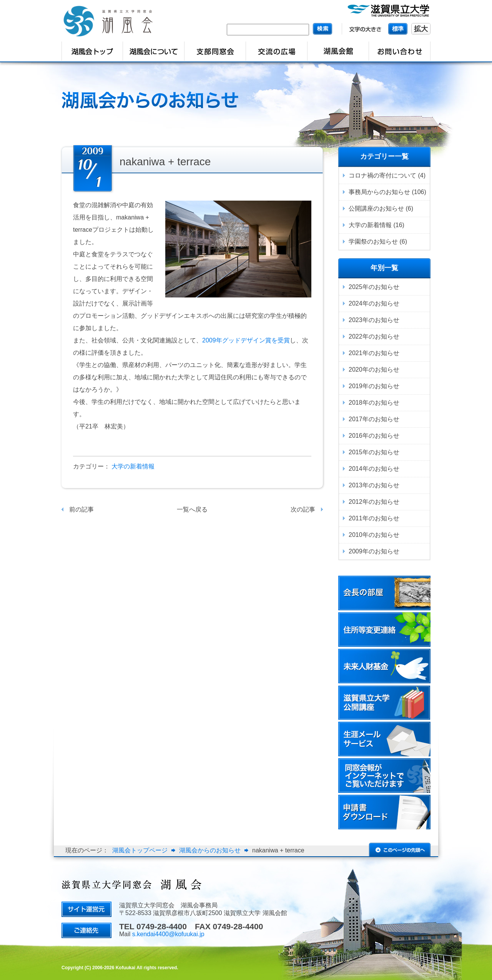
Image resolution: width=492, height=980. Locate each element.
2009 (356, 551)
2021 (356, 353)
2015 (356, 452)
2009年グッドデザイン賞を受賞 (246, 340)
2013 (356, 485)
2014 (356, 469)
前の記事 (81, 509)
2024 (356, 303)
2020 (356, 370)
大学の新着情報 (133, 466)
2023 (356, 320)
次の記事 (303, 509)
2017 (356, 419)
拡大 (421, 29)
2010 (356, 535)
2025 (356, 287)
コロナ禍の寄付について (382, 175)
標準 (398, 29)
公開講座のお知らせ (376, 208)
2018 (356, 403)
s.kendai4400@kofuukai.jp (168, 934)
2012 (356, 502)
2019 (356, 386)
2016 (356, 436)
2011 (356, 518)
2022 (356, 336)
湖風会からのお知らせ (210, 850)
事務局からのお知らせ (379, 192)
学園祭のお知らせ (373, 242)
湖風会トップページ (140, 850)
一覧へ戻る (192, 509)
